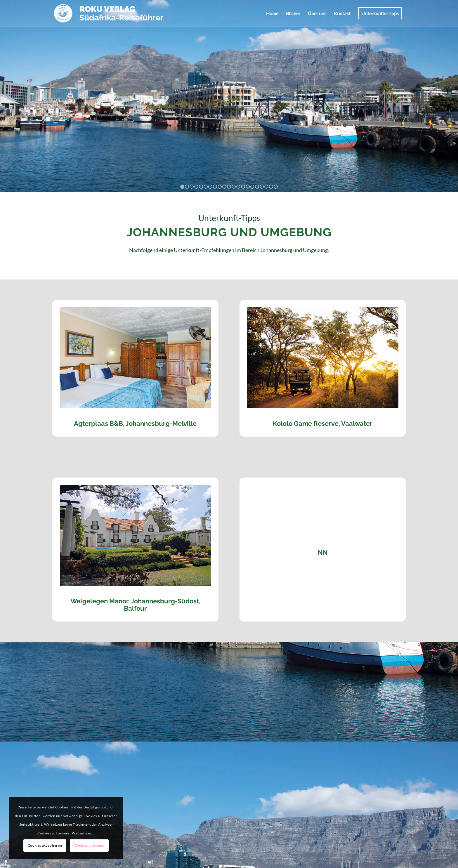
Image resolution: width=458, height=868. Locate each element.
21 (276, 187)
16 (252, 187)
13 (238, 187)
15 (248, 187)
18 (262, 187)
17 (257, 187)
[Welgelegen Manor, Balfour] (135, 535)
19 (266, 187)
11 (229, 187)
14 (243, 187)
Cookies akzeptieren (45, 845)
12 (234, 187)
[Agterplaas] (135, 358)
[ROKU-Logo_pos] (109, 13)
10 (224, 187)
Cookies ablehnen (90, 845)
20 (271, 187)
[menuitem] (272, 13)
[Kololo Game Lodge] (323, 358)
